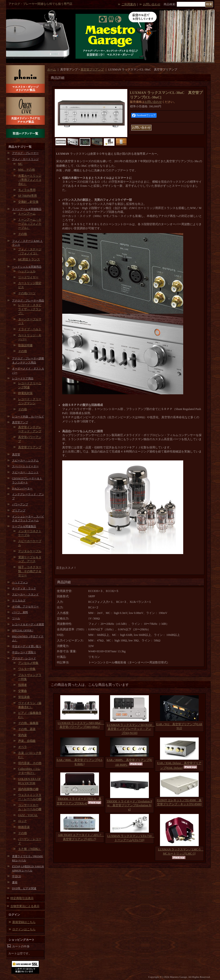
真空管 (16, 454)
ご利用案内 (129, 4)
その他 (23, 234)
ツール (16, 618)
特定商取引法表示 (22, 898)
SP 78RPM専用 (27, 196)
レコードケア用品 (23, 378)
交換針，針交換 (28, 202)
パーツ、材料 (20, 612)
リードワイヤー (28, 277)
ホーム (52, 70)
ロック (23, 821)
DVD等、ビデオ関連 (24, 888)
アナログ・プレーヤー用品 (28, 300)
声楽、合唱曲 (27, 741)
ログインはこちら (24, 929)
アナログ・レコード (24, 658)
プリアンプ (19, 510)
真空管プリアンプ (30, 447)
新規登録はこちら (24, 922)
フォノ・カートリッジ (25, 159)
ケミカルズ (19, 600)
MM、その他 (27, 170)
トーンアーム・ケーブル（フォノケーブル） (30, 224)
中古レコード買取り (24, 652)
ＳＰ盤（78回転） (30, 849)
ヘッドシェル (27, 271)
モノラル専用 (27, 190)
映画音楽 (24, 827)
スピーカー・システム (25, 460)
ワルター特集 (27, 669)
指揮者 (23, 685)
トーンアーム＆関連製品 (27, 209)
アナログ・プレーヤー (25, 153)
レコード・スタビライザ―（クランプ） (30, 309)
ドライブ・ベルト (30, 329)
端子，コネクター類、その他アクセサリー (30, 571)
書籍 (15, 882)
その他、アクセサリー (25, 606)
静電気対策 (25, 393)
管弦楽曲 (24, 697)
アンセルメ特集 (28, 663)
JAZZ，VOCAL (28, 815)
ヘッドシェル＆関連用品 (27, 267)
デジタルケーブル (30, 551)
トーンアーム (27, 214)
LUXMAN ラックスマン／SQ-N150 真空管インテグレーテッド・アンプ (131, 729)
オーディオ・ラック (24, 588)
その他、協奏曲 (28, 723)
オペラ (23, 747)
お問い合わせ (152, 4)
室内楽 (23, 735)
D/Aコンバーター (22, 488)
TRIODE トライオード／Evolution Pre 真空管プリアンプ (129, 806)
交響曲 (23, 691)
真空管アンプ (20, 422)
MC (20, 164)
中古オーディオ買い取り (27, 646)
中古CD (17, 876)
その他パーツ (27, 293)
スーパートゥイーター (25, 466)
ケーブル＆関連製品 (24, 526)
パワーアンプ (20, 504)
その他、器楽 (27, 729)
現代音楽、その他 (30, 763)
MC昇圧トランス (29, 259)
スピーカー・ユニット (25, 472)
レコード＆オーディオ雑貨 (28, 624)
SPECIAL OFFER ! (23, 630)
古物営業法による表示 (25, 906)
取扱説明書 (25, 345)
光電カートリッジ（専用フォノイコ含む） (30, 180)
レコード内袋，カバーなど (28, 417)
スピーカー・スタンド (25, 594)
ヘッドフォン (20, 582)
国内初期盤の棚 (28, 789)
